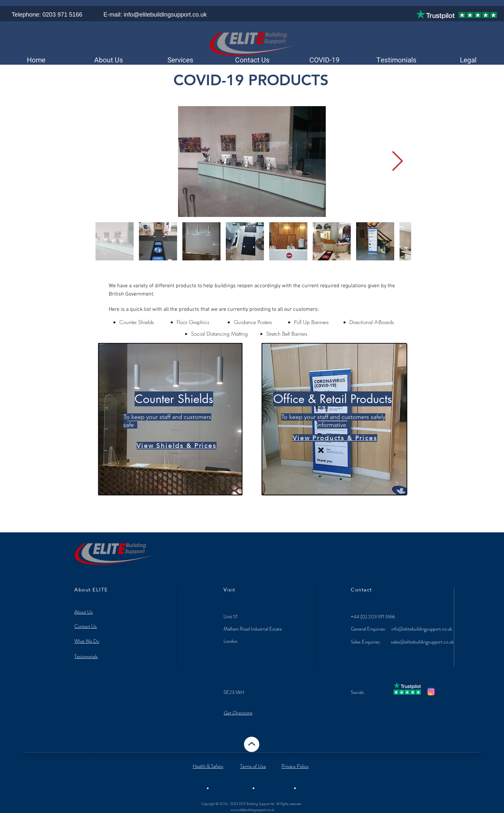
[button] (324, 60)
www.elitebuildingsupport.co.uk (252, 810)
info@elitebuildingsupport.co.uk (422, 629)
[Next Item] (397, 162)
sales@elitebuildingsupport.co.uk (422, 642)
